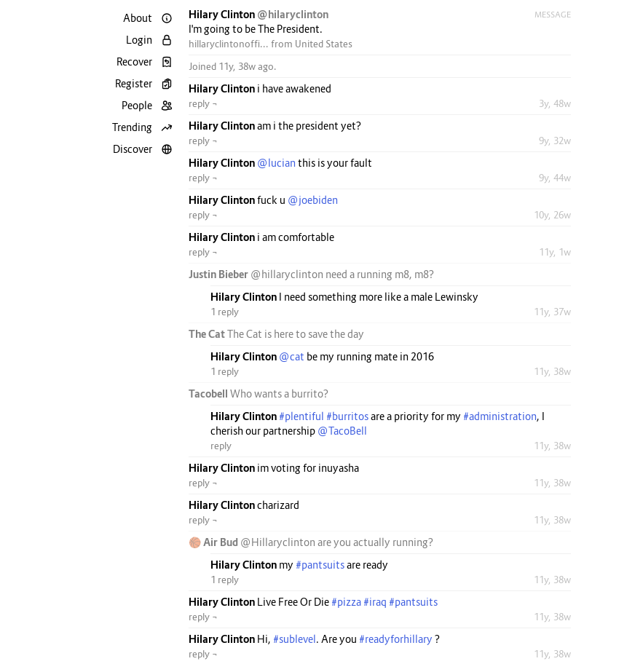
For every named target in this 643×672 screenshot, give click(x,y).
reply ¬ (203, 103)
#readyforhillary (396, 639)
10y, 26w (552, 215)
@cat (292, 356)
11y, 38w (552, 371)
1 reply (225, 312)
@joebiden (313, 200)
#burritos (347, 416)
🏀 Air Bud (214, 542)
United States (324, 44)
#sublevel (295, 639)
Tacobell (209, 394)
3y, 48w (555, 103)
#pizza (346, 602)
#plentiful (301, 416)
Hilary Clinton (223, 14)
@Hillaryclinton (278, 542)
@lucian (276, 163)
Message (553, 15)
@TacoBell (342, 431)
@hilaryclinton (293, 14)
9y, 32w (555, 141)
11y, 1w (555, 252)
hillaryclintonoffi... (229, 44)
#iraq (375, 602)
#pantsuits (320, 565)
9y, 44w (555, 178)
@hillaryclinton (287, 274)
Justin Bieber (220, 274)
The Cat (208, 334)
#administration (500, 416)
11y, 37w (552, 312)
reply (221, 446)
